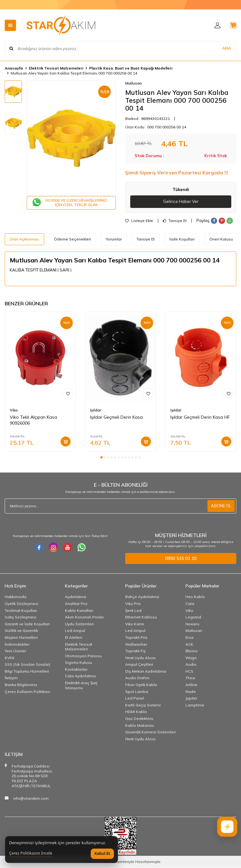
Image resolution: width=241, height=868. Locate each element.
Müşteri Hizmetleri (21, 638)
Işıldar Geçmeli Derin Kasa (116, 417)
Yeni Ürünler (16, 651)
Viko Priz (133, 604)
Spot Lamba (137, 692)
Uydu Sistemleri (79, 624)
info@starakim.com (31, 799)
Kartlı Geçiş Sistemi (143, 705)
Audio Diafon (137, 678)
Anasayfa (14, 68)
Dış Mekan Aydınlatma (146, 672)
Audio (191, 665)
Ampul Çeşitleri (139, 665)
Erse (190, 638)
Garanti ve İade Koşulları (27, 624)
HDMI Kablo (136, 712)
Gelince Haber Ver (181, 202)
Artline (191, 685)
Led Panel (135, 698)
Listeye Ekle (139, 221)
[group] (71, 138)
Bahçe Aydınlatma (142, 597)
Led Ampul (75, 631)
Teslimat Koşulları (21, 611)
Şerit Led (133, 611)
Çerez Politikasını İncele (31, 853)
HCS (189, 672)
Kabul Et (102, 853)
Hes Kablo (195, 597)
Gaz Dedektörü (139, 719)
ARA (227, 49)
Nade (191, 692)
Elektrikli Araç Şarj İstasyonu (81, 686)
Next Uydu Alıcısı (140, 658)
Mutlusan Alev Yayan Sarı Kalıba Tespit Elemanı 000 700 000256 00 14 (74, 73)
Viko (14, 410)
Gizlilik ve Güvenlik (21, 631)
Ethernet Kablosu (141, 617)
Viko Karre (135, 624)
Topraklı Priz (136, 638)
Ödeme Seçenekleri (72, 239)
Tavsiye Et (175, 221)
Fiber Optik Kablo (141, 685)
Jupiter (191, 698)
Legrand (193, 617)
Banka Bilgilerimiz (21, 685)
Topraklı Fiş (135, 651)
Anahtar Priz (76, 604)
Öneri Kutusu (221, 239)
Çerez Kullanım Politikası (27, 692)
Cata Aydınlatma (80, 677)
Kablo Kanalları (79, 611)
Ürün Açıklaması (24, 239)
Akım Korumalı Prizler (84, 617)
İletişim (11, 678)
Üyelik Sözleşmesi (21, 604)
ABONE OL (220, 506)
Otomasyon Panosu (83, 656)
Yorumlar (114, 239)
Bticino (192, 651)
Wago (191, 658)
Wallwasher (136, 645)
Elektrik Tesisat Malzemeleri (56, 68)
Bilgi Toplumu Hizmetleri (27, 672)
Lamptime (195, 705)
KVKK (10, 658)
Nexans (193, 624)
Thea (190, 678)
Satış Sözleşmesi (21, 617)
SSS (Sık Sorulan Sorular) (27, 665)
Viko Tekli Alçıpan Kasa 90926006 (33, 420)
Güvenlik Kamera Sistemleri (150, 732)
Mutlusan (134, 83)
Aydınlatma (75, 597)
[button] (102, 458)
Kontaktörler (76, 670)
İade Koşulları (182, 239)
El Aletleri (74, 638)
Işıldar (96, 410)
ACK (189, 645)
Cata (190, 604)
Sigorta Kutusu (78, 663)
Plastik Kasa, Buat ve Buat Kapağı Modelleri (131, 68)
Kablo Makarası (140, 726)
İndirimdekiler (17, 645)
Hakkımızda (16, 597)
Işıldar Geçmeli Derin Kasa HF (200, 417)
